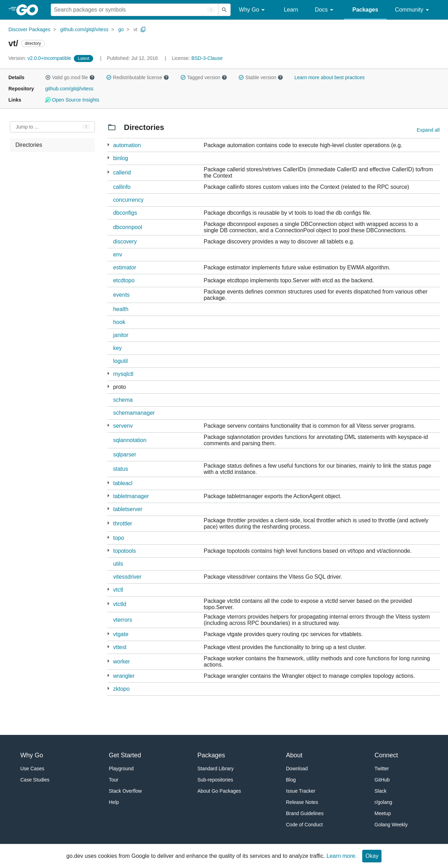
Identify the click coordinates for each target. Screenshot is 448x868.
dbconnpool (128, 227)
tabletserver (128, 509)
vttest (120, 647)
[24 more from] (108, 387)
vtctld (120, 604)
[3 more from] (108, 483)
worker (121, 662)
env (118, 254)
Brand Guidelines (305, 813)
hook (119, 322)
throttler (122, 523)
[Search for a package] (135, 10)
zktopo (121, 689)
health (121, 309)
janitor (121, 335)
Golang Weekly (391, 825)
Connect (386, 755)
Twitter (382, 769)
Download (297, 769)
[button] (48, 77)
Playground (121, 769)
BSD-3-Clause (207, 58)
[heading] (30, 10)
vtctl (118, 590)
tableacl (123, 483)
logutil (120, 361)
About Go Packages (219, 791)
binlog (121, 158)
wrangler (124, 676)
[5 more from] (108, 538)
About (294, 755)
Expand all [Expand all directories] (428, 130)
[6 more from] (108, 496)
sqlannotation (130, 440)
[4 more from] (108, 158)
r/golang (383, 802)
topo (118, 538)
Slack (380, 791)
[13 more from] (108, 634)
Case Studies (35, 780)
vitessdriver (127, 577)
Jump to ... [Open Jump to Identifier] (27, 127)
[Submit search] (224, 10)
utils (118, 564)
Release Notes (302, 802)
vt (135, 29)
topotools (124, 551)
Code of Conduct (304, 825)
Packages (365, 10)
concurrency (128, 200)
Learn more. (342, 856)
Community (413, 10)
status (121, 469)
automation (127, 145)
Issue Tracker (301, 791)
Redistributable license (138, 77)
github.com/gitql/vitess (84, 29)
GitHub (382, 780)
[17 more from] (108, 509)
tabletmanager (131, 496)
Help (114, 802)
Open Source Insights (72, 100)
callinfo (122, 187)
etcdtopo (124, 280)
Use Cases (32, 769)
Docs (325, 10)
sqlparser (125, 454)
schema (123, 400)
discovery (125, 242)
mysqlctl (123, 374)
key (117, 348)
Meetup (383, 813)
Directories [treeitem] (29, 145)
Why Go (253, 10)
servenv (123, 426)
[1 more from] (108, 145)
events (121, 295)
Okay (372, 856)
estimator (125, 267)
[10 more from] (108, 374)
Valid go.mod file (70, 77)
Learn (291, 10)
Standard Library (216, 769)
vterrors (122, 620)
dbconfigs (125, 213)
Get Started (125, 755)
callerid (122, 173)
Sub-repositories (215, 780)
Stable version (261, 77)
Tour (114, 780)
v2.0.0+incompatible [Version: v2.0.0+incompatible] (40, 58)
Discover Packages (29, 29)
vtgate (121, 634)
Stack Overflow (125, 791)
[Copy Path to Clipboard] (143, 29)
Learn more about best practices (330, 77)
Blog (291, 780)
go (121, 29)
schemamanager (134, 413)
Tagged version (204, 77)
